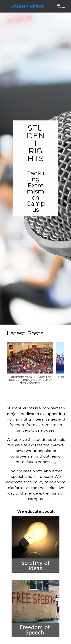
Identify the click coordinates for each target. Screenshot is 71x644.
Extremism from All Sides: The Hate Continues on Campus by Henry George (30, 379)
